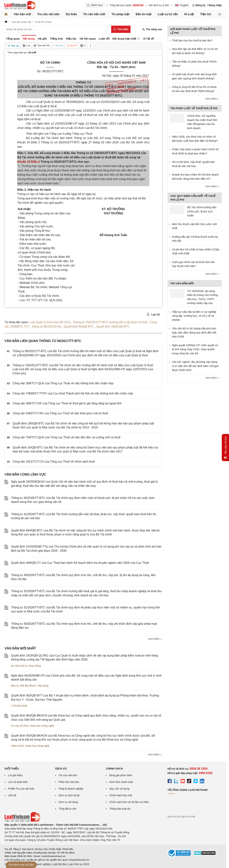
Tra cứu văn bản (48, 14)
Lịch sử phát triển (18, 782)
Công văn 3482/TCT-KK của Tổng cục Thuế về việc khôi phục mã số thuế (60, 413)
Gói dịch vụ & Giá (159, 5)
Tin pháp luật (120, 14)
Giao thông (35, 666)
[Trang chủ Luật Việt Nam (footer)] (22, 821)
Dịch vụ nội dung (68, 802)
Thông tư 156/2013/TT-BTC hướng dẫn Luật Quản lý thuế (110, 322)
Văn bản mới (22, 14)
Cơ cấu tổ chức (20, 726)
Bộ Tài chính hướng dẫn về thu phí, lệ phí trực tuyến (202, 211)
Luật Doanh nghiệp (39, 864)
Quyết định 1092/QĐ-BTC (113, 327)
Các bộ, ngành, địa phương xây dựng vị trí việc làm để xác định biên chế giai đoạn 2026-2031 (195, 366)
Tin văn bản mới (94, 14)
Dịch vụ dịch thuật (69, 795)
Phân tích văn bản (69, 782)
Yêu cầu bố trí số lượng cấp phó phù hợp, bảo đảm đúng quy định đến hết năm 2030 (194, 332)
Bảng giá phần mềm (121, 775)
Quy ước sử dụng (119, 789)
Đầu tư (15, 686)
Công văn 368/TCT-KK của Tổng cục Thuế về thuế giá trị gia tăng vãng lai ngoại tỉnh (67, 403)
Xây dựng (43, 686)
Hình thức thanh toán (121, 782)
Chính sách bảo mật (121, 795)
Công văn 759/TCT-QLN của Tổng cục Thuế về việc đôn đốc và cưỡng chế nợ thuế (67, 437)
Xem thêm (155, 639)
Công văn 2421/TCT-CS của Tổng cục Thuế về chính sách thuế (54, 462)
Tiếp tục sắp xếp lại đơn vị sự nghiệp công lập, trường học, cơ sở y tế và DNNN (194, 316)
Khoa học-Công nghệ (42, 726)
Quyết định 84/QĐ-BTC (79, 327)
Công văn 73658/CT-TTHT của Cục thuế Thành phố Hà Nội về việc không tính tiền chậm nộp (73, 393)
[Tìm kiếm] (121, 29)
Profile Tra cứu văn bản (21, 789)
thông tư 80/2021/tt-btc (47, 327)
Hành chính (18, 746)
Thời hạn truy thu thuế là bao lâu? (192, 40)
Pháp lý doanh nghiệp (71, 789)
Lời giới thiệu (15, 775)
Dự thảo (71, 14)
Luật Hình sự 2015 (79, 864)
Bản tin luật (143, 14)
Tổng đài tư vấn (68, 809)
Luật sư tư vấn (168, 14)
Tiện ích (206, 14)
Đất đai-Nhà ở (28, 686)
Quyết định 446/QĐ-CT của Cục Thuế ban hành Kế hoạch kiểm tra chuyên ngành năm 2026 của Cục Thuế (80, 563)
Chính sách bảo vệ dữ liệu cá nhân (129, 802)
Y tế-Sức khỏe (19, 706)
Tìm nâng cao (152, 29)
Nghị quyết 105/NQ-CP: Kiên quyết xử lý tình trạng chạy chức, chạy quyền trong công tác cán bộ (195, 349)
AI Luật (189, 14)
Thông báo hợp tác (120, 809)
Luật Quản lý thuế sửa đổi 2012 (50, 322)
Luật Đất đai (59, 864)
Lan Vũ (153, 314)
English (182, 5)
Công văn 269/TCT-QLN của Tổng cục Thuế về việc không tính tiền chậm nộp (63, 383)
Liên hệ (12, 795)
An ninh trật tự (19, 666)
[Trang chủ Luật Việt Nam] (20, 5)
